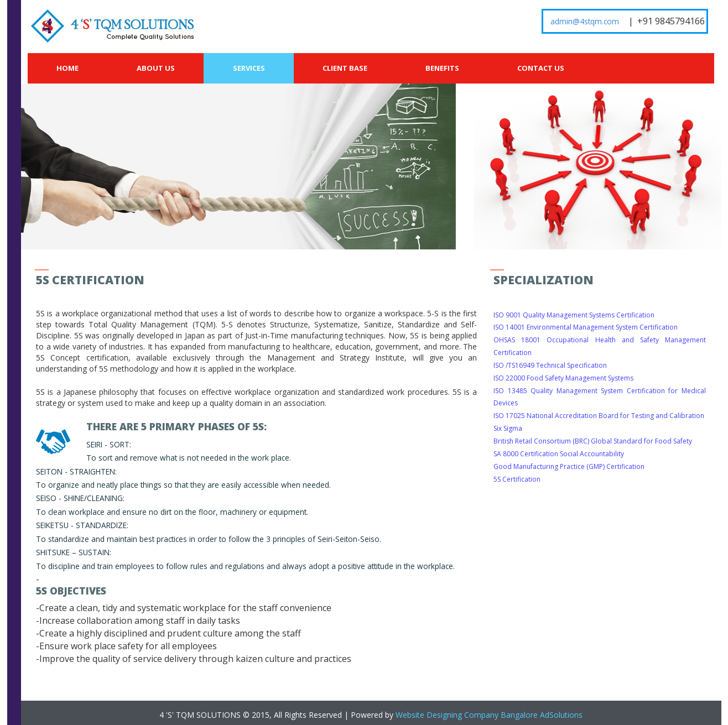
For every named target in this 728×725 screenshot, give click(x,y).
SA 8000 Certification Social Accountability (559, 454)
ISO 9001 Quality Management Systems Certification (574, 315)
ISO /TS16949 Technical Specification (550, 365)
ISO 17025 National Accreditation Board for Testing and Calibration (599, 416)
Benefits (442, 68)
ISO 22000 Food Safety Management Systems (563, 378)
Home (67, 68)
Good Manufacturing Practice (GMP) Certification (569, 466)
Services (249, 68)
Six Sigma (508, 428)
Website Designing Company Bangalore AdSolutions (489, 715)
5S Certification (517, 479)
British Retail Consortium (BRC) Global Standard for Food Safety (593, 441)
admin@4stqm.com (585, 21)
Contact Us (541, 68)
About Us (156, 68)
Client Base (345, 68)
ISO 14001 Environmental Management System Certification (586, 327)
